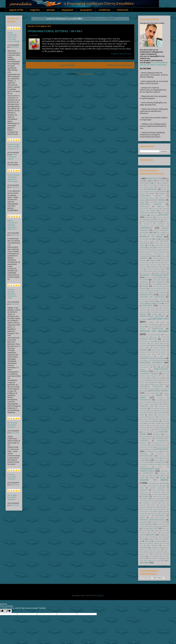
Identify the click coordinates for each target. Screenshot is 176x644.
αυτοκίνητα (161, 224)
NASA (141, 545)
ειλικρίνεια (149, 278)
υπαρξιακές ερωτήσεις (150, 503)
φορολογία (157, 509)
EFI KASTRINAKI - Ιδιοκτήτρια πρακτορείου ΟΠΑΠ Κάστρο (14, 178)
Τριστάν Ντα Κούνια (160, 496)
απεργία (153, 211)
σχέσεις (152, 477)
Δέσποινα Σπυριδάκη (146, 250)
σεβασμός (156, 458)
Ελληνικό (156, 286)
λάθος (165, 374)
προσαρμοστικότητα (159, 443)
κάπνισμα (143, 352)
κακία (165, 343)
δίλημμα (164, 265)
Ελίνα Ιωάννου (164, 284)
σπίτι (141, 464)
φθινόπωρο (153, 507)
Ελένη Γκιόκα (144, 284)
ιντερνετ (158, 335)
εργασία (143, 303)
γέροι (142, 241)
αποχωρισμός (154, 215)
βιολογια (159, 232)
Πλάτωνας (152, 428)
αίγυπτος (143, 191)
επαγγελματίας (144, 293)
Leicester (161, 539)
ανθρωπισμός (145, 206)
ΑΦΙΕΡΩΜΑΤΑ (146, 228)
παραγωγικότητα (163, 417)
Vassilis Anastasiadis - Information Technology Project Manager (14, 37)
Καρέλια (152, 352)
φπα (165, 509)
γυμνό (165, 245)
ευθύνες (152, 312)
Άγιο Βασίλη (150, 185)
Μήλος (164, 382)
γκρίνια (142, 245)
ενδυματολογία (154, 288)
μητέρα (142, 384)
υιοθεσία (166, 501)
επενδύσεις (163, 293)
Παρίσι (150, 421)
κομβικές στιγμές (161, 365)
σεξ (141, 460)
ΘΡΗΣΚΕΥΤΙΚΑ (158, 329)
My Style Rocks (162, 543)
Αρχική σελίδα (16, 10)
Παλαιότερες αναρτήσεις (120, 65)
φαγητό (153, 505)
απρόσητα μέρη (161, 217)
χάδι (158, 511)
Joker (154, 539)
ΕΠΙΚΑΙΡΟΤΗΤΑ (147, 295)
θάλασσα (157, 325)
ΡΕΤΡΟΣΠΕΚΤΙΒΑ (146, 456)
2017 (152, 181)
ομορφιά (152, 411)
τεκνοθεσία (150, 486)
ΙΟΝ (165, 335)
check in (144, 531)
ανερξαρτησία (162, 202)
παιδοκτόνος (162, 415)
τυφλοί (142, 501)
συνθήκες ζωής (145, 475)
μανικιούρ (143, 380)
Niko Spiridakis (153, 545)
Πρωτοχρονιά (156, 452)
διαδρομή (156, 258)
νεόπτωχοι (143, 402)
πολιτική (152, 432)
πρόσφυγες (163, 445)
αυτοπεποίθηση (160, 226)
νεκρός (165, 400)
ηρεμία (163, 322)
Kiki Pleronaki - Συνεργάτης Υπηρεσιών (13, 425)
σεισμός (164, 458)
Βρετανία (143, 239)
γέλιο (156, 239)
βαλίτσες (156, 230)
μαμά (165, 378)
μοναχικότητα (151, 389)
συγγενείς (155, 464)
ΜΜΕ (149, 384)
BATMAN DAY (151, 526)
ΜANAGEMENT (146, 400)
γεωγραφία (151, 241)
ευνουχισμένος (162, 312)
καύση (154, 354)
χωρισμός (162, 518)
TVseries (151, 558)
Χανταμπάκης (144, 513)
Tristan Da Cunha (163, 556)
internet (143, 539)
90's (144, 183)
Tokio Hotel (152, 556)
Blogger (100, 595)
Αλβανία (142, 194)
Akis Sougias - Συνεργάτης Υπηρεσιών (12, 497)
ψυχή (153, 522)
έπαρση (154, 293)
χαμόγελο (164, 511)
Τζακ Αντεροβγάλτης (159, 490)
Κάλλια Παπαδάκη (160, 348)
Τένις (157, 486)
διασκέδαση (153, 260)
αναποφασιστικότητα (147, 198)
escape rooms (162, 531)
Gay (143, 537)
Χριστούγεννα (160, 516)
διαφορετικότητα (145, 262)
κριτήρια (143, 369)
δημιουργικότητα (148, 252)
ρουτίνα (142, 458)
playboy (166, 548)
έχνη (141, 319)
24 (157, 181)
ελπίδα (164, 286)
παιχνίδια (143, 417)
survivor (143, 556)
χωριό (152, 518)
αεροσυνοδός (162, 187)
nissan (164, 545)
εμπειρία (51, 10)
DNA (150, 531)
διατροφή (163, 260)
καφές (163, 354)
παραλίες (145, 419)
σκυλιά (157, 460)
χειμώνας (164, 513)
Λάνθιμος (143, 376)
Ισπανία (164, 337)
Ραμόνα (164, 452)
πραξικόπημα (153, 436)
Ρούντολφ (162, 456)
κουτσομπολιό (145, 367)
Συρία (165, 475)
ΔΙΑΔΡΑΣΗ (144, 258)
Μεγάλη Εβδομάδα (154, 380)
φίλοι (167, 507)
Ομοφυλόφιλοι (162, 411)
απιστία (163, 211)
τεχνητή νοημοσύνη (158, 488)
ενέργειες (164, 288)
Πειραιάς (149, 423)
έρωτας (166, 303)
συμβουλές (143, 467)
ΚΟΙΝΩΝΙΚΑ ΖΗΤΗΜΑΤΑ (151, 363)
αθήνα (142, 189)
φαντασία (163, 505)
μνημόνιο (157, 384)
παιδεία (163, 413)
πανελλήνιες (152, 417)
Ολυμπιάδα (163, 408)
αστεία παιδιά (146, 222)
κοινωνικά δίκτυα (161, 360)
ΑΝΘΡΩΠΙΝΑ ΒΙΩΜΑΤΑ (151, 204)
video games (144, 561)
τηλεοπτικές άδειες (159, 492)
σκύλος (164, 460)
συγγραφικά (67, 10)
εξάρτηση (152, 290)
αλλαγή (152, 194)
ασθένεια (159, 219)
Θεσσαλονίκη (163, 327)
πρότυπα (151, 449)
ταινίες (157, 483)
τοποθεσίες (155, 494)
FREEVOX (152, 535)
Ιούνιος (155, 337)
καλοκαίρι (143, 350)
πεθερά (142, 423)
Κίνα (161, 356)
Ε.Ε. (164, 269)
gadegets (166, 535)
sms (154, 554)
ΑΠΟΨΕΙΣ (164, 215)
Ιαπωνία (150, 335)
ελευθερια (154, 284)
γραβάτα (157, 245)
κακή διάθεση (155, 343)
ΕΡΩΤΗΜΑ (147, 305)
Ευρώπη (143, 314)
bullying (144, 528)
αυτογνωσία (147, 224)
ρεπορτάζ (160, 454)
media (155, 541)
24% (161, 181)
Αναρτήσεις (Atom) (85, 74)
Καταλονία (143, 354)
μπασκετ (148, 393)
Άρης (141, 219)
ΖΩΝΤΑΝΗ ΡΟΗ (159, 319)
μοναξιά (142, 389)
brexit (167, 526)
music (153, 543)
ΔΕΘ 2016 (164, 248)
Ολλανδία (153, 408)
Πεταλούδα (143, 428)
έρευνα (150, 303)
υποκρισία (143, 505)
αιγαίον (164, 189)
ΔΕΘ (157, 248)
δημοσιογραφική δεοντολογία (151, 254)
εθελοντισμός (147, 273)
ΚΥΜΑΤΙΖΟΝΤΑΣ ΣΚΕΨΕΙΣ (154, 370)
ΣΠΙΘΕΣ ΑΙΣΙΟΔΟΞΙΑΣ (157, 462)
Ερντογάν (158, 303)
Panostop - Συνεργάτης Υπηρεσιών (12, 477)
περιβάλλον (163, 423)
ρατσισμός (143, 454)
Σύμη (160, 467)
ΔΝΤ (151, 267)
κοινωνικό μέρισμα (146, 365)
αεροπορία (151, 187)
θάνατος (164, 325)
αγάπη (149, 183)
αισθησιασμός (152, 191)
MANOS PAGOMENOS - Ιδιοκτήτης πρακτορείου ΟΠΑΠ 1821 (13, 225)
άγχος (142, 187)
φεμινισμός (143, 507)
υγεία (159, 501)
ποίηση (149, 430)
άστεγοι (166, 219)
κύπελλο (156, 372)
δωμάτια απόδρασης (153, 269)
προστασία (153, 445)
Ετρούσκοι (163, 310)
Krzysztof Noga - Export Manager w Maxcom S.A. (14, 147)
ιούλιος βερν (144, 337)
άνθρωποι (161, 206)
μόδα (165, 384)
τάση (141, 486)
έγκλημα (166, 271)
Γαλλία (150, 239)
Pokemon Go (156, 550)
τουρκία (145, 496)
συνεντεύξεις (165, 471)
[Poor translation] (8, 611)
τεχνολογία (144, 490)
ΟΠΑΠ (147, 413)
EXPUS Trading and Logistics (12, 157)
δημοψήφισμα (144, 256)
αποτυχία (164, 213)
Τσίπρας (163, 499)
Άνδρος (151, 202)
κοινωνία (149, 360)
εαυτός (142, 271)
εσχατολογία (154, 308)
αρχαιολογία (149, 219)
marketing (148, 541)
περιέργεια (143, 425)
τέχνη (142, 488)
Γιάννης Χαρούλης (160, 243)
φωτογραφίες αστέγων (147, 511)
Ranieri (148, 552)
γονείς (150, 245)
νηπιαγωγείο (159, 402)
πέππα (156, 423)
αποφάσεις (144, 215)
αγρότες (158, 185)
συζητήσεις (163, 464)
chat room (165, 528)
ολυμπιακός (144, 411)
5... (165, 181)
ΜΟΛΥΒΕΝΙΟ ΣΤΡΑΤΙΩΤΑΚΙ (151, 386)
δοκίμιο (157, 267)
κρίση (163, 367)
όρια (153, 413)
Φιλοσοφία (146, 509)
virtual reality (156, 561)
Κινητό (142, 360)
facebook (143, 535)
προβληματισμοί (146, 438)
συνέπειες (163, 473)
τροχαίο (154, 499)
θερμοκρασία (152, 327)
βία (153, 232)
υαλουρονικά (151, 501)
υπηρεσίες (35, 10)
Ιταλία (164, 339)
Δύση (142, 269)
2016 (147, 181)
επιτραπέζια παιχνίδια (158, 299)
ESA (155, 531)
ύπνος (164, 503)
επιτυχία (142, 301)
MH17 (167, 541)
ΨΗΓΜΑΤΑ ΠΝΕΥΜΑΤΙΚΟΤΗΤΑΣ (152, 520)
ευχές (164, 314)
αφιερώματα (86, 10)
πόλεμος (166, 430)
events (164, 533)
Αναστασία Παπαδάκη (157, 200)
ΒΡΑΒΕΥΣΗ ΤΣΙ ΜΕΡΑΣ (151, 237)
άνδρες (142, 202)
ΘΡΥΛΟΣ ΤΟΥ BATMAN (154, 331)
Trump (144, 558)
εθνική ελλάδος (160, 273)
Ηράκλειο (151, 322)
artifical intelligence (146, 524)
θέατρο (142, 327)
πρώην (147, 452)
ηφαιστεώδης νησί (146, 325)
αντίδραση (155, 209)
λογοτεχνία (143, 378)
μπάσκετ (156, 393)
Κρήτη (155, 367)
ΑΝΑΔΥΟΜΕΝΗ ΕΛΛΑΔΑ (150, 196)
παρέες (164, 419)
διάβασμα (155, 256)
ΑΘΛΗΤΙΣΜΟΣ (152, 189)
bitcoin (160, 526)
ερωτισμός (143, 308)
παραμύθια (155, 419)
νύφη (158, 404)
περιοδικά (153, 425)
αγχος (165, 185)
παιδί (142, 415)
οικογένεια (162, 406)
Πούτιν (166, 434)
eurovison (154, 533)
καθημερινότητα (162, 341)
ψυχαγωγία (144, 522)
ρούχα (149, 458)
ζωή (146, 319)
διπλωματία (144, 267)
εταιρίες (153, 310)
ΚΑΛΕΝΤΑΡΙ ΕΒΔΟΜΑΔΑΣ (157, 346)
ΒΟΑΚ (145, 235)
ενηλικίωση (143, 290)
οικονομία (143, 408)
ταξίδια (164, 483)
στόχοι (147, 464)
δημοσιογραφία (161, 252)
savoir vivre (146, 554)
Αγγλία (155, 183)
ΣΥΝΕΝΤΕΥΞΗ (148, 473)
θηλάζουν (143, 329)
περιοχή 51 (163, 425)
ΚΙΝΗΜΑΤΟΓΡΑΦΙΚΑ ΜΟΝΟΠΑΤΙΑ (153, 358)
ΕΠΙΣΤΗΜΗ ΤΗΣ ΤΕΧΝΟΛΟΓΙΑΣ (152, 297)
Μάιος (151, 378)
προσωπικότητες (161, 447)
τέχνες (164, 486)
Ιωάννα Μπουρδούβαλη (147, 341)
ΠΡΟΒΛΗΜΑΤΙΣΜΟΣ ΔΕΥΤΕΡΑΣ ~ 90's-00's (55, 31)
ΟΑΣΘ (163, 404)
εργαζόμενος (162, 301)
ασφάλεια (166, 222)
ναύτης (158, 400)
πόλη (144, 432)
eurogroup (143, 533)
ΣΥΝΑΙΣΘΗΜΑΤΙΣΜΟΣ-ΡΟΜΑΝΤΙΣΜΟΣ (150, 470)
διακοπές (143, 260)
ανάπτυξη (162, 198)
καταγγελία (162, 352)
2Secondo (15, 47)
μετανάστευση (153, 382)
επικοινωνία (122, 10)
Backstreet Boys (161, 524)
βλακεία (166, 232)
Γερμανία (164, 239)
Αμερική (162, 194)
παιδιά (150, 415)
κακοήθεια (143, 346)
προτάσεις (143, 449)
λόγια (164, 376)
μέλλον (165, 380)
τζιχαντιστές (144, 492)
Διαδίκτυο (164, 256)
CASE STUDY (153, 528)
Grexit (150, 537)
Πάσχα (157, 421)
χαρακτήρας (154, 513)
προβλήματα (163, 436)
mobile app (145, 543)
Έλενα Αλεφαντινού (158, 282)
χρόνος (142, 518)
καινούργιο (143, 343)
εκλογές (164, 280)
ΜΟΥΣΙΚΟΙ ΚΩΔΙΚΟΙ (160, 391)
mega (161, 541)
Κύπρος (164, 372)
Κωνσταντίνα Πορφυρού (149, 374)
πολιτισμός (157, 434)
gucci (157, 537)
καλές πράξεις (145, 348)
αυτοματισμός (144, 226)
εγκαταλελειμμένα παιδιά (154, 271)
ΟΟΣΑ (142, 413)
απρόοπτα (149, 217)
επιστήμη (162, 295)
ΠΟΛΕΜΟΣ (157, 430)
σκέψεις (148, 460)
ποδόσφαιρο (162, 428)
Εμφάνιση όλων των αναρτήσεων (99, 19)
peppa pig (159, 548)
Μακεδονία (158, 378)
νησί (167, 402)
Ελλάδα (145, 286)
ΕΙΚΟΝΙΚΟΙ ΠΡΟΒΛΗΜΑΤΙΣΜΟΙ (154, 275)
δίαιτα (164, 258)
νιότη (143, 404)
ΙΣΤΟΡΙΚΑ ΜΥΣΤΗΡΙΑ (148, 339)
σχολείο (163, 477)
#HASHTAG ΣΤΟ (154, 178)
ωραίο (160, 522)
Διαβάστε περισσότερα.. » (122, 54)
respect (155, 552)
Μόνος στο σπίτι (163, 389)
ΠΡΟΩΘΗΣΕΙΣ (162, 449)
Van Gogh (159, 558)
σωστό (150, 483)
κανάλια (164, 350)
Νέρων (151, 402)
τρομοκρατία (144, 499)
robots (162, 552)
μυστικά (161, 398)
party (152, 548)
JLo (149, 539)
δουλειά (164, 267)
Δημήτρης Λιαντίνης (162, 250)
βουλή (163, 235)
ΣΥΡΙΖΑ (142, 477)
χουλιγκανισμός (145, 516)
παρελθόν (143, 421)
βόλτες (154, 235)
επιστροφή (143, 299)
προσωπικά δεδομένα (147, 447)
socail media (162, 554)
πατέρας (164, 421)
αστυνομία (156, 222)
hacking (164, 537)
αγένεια (162, 183)
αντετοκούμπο (144, 209)
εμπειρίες (143, 288)
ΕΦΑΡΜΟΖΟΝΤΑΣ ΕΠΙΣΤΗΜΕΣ (152, 316)
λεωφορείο (154, 376)
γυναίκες (151, 248)
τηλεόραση (144, 494)
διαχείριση (157, 262)
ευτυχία (155, 314)
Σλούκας (142, 462)
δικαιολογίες (153, 265)
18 (142, 181)
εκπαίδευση (104, 10)
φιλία (161, 507)
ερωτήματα (163, 306)
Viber (165, 558)
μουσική (145, 391)
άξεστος (142, 211)
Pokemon (145, 550)
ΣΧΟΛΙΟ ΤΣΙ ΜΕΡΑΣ (154, 480)
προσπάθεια (144, 445)
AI (165, 522)
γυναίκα (142, 248)
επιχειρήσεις (151, 301)
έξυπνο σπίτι (162, 290)
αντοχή (164, 209)
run (168, 552)
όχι (157, 413)
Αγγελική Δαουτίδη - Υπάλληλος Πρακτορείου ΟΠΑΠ (12, 294)
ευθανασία (143, 312)
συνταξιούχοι (156, 475)
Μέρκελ (142, 382)
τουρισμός (165, 494)
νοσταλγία (151, 404)
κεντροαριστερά (145, 356)
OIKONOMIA (144, 548)
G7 (160, 535)
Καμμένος (155, 350)
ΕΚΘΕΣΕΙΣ (155, 280)
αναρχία (143, 200)
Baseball (142, 526)
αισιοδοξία (163, 191)
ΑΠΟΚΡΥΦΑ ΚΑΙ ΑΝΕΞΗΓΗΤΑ (149, 213)
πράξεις (144, 436)
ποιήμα (142, 430)
